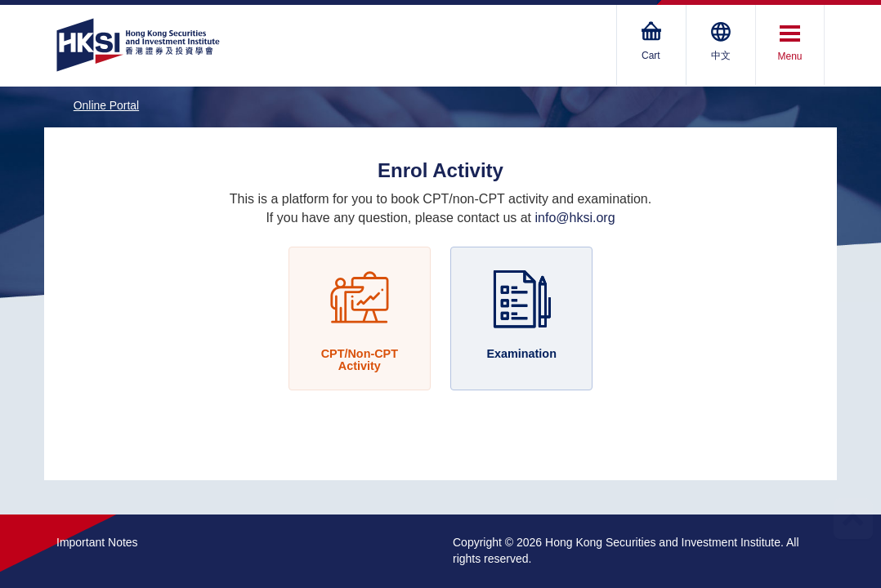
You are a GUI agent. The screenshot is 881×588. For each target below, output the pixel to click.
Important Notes (97, 542)
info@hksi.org (575, 218)
